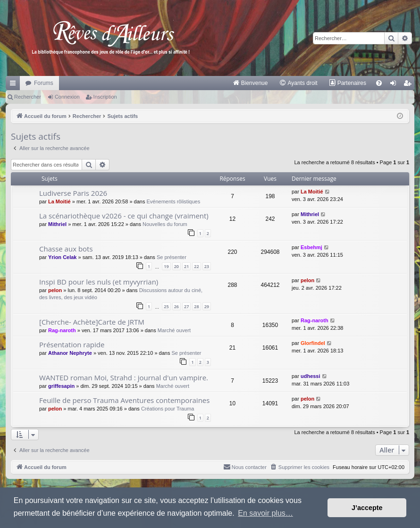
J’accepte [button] (367, 508)
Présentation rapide (72, 344)
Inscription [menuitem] (409, 85)
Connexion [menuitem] (395, 85)
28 (196, 306)
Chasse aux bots (66, 249)
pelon (55, 290)
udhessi (311, 376)
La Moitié (59, 201)
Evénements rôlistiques (173, 201)
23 (207, 266)
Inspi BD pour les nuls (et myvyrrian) (99, 282)
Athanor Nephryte (70, 353)
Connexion (67, 97)
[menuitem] (250, 83)
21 (186, 266)
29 (207, 306)
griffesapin (61, 386)
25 (166, 306)
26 (176, 306)
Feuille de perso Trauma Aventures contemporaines (124, 400)
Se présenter (172, 257)
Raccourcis (15, 85)
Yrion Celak (63, 257)
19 (166, 266)
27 (186, 306)
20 (176, 266)
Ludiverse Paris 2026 (73, 193)
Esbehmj (311, 247)
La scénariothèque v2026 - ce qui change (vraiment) (124, 216)
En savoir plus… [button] (265, 513)
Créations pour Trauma (168, 409)
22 (196, 266)
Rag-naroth (62, 330)
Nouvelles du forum (165, 224)
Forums (44, 83)
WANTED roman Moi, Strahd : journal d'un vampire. (124, 377)
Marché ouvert (174, 330)
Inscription (105, 97)
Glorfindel (313, 343)
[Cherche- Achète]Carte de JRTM (92, 322)
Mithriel (57, 224)
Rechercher (28, 97)
